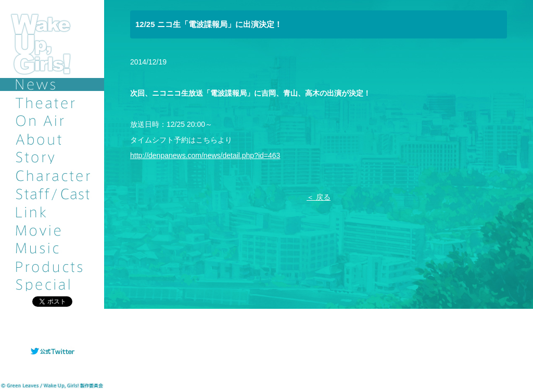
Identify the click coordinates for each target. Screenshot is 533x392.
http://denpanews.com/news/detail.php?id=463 (205, 155)
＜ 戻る (319, 197)
